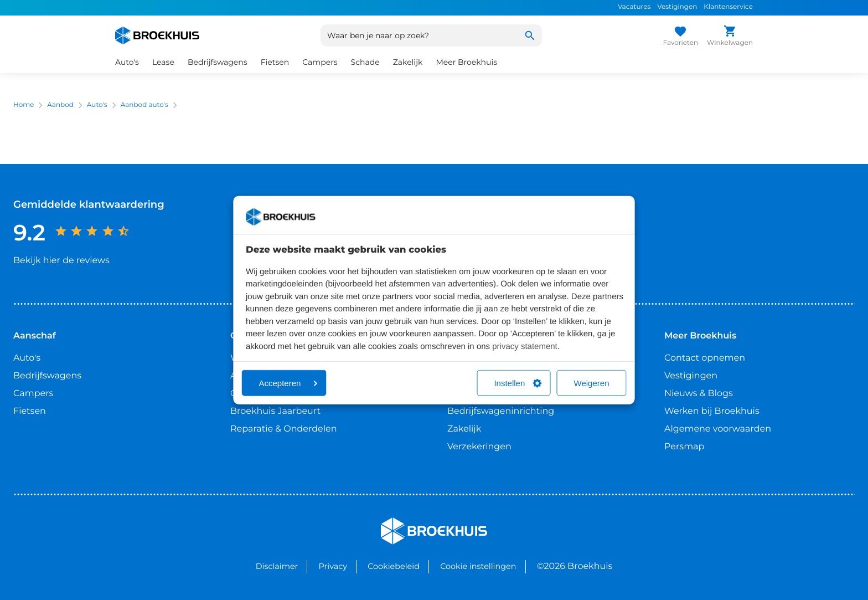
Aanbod (60, 105)
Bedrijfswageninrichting (501, 411)
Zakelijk (408, 62)
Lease (163, 62)
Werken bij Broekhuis (712, 411)
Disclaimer (277, 566)
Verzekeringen (479, 447)
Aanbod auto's (144, 105)
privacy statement (525, 346)
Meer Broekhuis (466, 62)
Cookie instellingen (478, 566)
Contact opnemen (705, 358)
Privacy (333, 566)
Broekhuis (403, 522)
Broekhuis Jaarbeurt (275, 411)
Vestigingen (677, 7)
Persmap (684, 447)
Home (24, 105)
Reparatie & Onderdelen (283, 429)
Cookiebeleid (394, 566)
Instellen (518, 383)
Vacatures (634, 7)
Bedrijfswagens (218, 62)
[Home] (157, 35)
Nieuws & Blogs (699, 394)
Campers (320, 62)
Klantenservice (728, 7)
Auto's (127, 62)
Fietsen (275, 62)
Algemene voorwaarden (718, 429)
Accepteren (288, 383)
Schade (365, 62)
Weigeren (592, 383)
